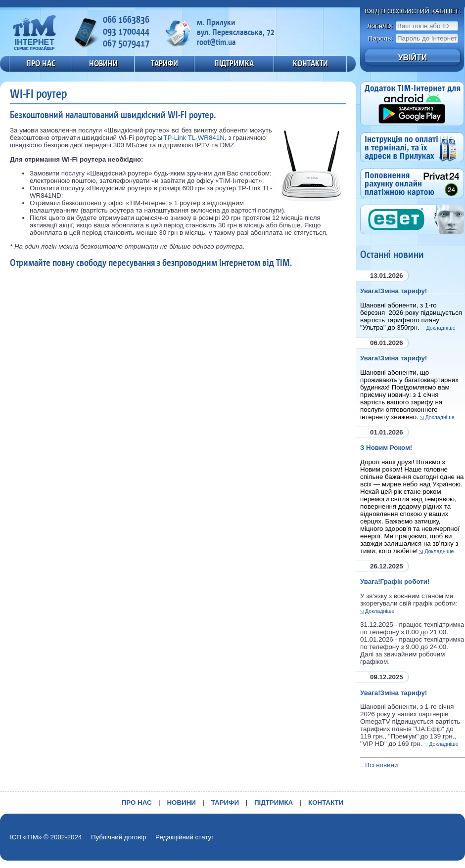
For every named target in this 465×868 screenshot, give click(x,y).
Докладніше (441, 328)
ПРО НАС (41, 63)
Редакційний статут (185, 837)
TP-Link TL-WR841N (194, 138)
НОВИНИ (103, 63)
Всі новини (381, 765)
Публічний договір (119, 837)
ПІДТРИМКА (234, 63)
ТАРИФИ (164, 63)
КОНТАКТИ (310, 63)
